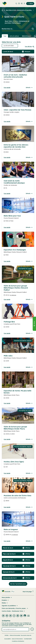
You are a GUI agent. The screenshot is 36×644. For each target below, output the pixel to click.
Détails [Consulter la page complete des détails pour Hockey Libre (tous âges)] (29, 473)
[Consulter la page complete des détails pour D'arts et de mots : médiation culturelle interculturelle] (18, 79)
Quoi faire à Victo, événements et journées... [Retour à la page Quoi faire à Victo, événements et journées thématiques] (19, 10)
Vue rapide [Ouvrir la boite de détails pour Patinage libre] (7, 333)
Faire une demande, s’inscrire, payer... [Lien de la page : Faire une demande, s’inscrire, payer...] (15, 608)
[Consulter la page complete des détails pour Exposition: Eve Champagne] (18, 253)
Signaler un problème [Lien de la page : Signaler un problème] (10, 606)
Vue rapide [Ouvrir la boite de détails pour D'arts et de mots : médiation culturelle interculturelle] (7, 88)
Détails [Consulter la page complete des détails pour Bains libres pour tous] (29, 227)
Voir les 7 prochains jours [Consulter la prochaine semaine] (18, 584)
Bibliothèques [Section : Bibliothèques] (26, 36)
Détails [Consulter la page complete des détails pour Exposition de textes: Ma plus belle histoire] (29, 403)
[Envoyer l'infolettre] (32, 629)
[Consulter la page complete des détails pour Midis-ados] (18, 359)
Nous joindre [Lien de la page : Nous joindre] (7, 597)
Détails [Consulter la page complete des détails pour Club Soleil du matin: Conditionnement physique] (29, 194)
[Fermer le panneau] (34, 324)
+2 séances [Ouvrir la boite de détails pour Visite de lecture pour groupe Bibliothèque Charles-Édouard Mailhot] (13, 295)
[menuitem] (4, 4)
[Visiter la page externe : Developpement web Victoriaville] (28, 616)
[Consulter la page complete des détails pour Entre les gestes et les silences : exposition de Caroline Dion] (18, 149)
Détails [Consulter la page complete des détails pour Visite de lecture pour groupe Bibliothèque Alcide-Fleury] (29, 439)
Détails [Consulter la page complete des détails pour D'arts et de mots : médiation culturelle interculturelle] (29, 88)
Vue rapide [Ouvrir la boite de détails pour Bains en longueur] (7, 541)
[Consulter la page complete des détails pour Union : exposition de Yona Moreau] (18, 113)
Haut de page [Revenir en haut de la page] (28, 592)
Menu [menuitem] (30, 4)
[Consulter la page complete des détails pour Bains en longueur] (18, 533)
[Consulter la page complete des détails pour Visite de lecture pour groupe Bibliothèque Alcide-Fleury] (18, 431)
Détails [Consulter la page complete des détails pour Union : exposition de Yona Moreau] (29, 121)
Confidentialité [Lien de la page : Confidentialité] (28, 639)
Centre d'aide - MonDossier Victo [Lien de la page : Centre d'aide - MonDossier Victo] (13, 611)
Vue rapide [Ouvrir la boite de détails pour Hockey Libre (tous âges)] (7, 473)
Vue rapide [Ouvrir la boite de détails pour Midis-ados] (7, 367)
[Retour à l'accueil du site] (3, 10)
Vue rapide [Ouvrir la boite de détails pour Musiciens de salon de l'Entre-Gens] (7, 507)
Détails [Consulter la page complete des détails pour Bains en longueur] (29, 541)
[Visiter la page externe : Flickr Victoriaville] (25, 616)
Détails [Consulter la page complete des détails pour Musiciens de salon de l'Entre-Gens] (29, 507)
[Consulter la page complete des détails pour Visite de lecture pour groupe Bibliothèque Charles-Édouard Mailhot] (18, 291)
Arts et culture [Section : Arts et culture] (14, 36)
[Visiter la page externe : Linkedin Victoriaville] (18, 616)
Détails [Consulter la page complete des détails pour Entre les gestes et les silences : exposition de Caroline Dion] (29, 157)
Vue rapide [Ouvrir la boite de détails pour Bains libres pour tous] (7, 227)
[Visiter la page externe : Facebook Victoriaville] (3, 616)
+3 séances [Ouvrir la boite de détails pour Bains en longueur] (15, 535)
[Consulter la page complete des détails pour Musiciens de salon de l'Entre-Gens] (18, 499)
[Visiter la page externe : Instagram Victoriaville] (14, 616)
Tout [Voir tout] (5, 36)
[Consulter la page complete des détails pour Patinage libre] (18, 325)
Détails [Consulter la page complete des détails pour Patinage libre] (29, 333)
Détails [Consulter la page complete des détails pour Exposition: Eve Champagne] (29, 261)
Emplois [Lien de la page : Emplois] (5, 600)
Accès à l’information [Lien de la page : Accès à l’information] (17, 639)
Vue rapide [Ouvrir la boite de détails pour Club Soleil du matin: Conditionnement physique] (7, 194)
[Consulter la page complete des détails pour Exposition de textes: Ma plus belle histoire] (18, 395)
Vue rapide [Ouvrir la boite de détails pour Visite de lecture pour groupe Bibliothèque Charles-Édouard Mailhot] (7, 299)
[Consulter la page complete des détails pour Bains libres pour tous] (18, 219)
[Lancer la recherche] (33, 29)
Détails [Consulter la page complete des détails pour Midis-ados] (29, 367)
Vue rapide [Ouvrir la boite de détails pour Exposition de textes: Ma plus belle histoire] (7, 403)
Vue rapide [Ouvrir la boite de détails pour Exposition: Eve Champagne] (7, 261)
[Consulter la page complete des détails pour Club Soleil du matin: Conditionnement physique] (18, 185)
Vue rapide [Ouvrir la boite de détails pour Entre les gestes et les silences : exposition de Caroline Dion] (7, 157)
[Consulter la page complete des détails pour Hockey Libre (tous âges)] (18, 465)
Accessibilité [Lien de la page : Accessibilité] (8, 639)
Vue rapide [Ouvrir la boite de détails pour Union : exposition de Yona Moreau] (7, 121)
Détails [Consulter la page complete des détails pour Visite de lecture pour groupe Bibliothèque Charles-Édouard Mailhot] (29, 299)
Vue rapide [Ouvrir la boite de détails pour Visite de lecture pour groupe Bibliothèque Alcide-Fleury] (7, 439)
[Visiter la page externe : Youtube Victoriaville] (21, 616)
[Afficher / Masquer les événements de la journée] (29, 52)
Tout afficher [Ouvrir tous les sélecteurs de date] (29, 47)
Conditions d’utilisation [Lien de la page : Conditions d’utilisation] (18, 641)
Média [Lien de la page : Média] (5, 603)
